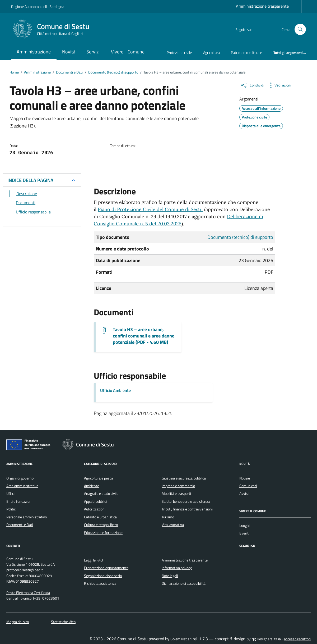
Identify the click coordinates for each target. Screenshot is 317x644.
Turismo (168, 517)
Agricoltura (211, 52)
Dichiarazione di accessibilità (184, 583)
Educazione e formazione (103, 533)
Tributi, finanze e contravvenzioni (187, 509)
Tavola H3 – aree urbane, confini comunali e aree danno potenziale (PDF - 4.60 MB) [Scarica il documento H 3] (144, 336)
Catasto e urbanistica (100, 517)
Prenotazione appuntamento (106, 568)
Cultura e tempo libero (101, 525)
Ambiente (92, 486)
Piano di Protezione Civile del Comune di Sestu (150, 209)
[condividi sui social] (252, 85)
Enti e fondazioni (19, 501)
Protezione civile (179, 52)
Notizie (245, 478)
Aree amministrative (22, 486)
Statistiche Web (63, 622)
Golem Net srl (181, 639)
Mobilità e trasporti (176, 494)
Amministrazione (34, 52)
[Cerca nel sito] (300, 29)
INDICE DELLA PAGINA (30, 180)
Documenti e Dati (20, 525)
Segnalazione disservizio (103, 576)
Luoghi (244, 526)
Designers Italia (266, 639)
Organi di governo (20, 478)
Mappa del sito (18, 622)
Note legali (170, 576)
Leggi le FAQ (93, 560)
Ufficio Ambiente (115, 390)
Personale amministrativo (27, 517)
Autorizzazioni (95, 509)
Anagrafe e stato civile (101, 494)
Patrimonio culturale (246, 52)
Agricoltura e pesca (99, 478)
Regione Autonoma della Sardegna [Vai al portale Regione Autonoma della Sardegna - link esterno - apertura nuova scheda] (38, 6)
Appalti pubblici (95, 501)
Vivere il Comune (128, 52)
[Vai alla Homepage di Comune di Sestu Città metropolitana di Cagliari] (53, 29)
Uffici (10, 494)
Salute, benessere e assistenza (186, 501)
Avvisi (244, 494)
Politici (11, 509)
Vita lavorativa (173, 525)
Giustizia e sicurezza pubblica (184, 478)
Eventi (244, 533)
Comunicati (248, 486)
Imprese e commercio (178, 486)
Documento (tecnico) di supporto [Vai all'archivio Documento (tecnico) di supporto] (240, 237)
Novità (69, 52)
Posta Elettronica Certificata (28, 593)
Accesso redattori (297, 639)
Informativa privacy (177, 568)
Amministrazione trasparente (262, 6)
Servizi (93, 52)
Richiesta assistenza (100, 583)
